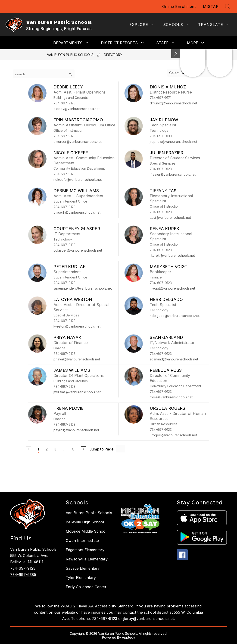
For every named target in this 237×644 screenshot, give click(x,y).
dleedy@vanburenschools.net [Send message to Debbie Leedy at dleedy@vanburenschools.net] (76, 109)
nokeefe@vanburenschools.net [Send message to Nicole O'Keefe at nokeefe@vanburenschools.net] (78, 180)
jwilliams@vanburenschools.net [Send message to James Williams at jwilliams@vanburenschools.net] (77, 392)
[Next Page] (84, 449)
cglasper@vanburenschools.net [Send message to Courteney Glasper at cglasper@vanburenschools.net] (78, 250)
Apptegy (129, 637)
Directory (113, 55)
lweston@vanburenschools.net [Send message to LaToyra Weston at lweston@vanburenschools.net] (77, 326)
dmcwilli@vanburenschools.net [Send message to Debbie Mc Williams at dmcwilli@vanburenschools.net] (77, 212)
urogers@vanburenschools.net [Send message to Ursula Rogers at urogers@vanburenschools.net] (173, 435)
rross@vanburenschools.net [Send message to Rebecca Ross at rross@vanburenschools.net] (171, 397)
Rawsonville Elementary (87, 559)
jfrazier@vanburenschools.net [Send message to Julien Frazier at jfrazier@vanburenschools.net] (173, 174)
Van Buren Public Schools (70, 55)
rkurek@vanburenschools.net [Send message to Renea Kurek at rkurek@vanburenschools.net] (172, 255)
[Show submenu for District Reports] (119, 43)
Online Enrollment (179, 6)
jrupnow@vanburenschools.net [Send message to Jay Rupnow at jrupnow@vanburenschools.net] (173, 142)
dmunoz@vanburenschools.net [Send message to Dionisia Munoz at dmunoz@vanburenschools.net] (173, 103)
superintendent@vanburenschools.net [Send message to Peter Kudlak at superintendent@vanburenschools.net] (83, 288)
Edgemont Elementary (85, 550)
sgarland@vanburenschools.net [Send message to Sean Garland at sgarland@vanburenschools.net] (174, 359)
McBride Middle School (86, 531)
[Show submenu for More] (193, 43)
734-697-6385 (23, 575)
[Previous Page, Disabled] (28, 449)
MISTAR (211, 6)
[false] (44, 74)
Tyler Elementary (81, 578)
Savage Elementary (83, 568)
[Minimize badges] (176, 54)
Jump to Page (102, 449)
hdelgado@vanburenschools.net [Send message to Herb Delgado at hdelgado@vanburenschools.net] (175, 316)
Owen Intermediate (82, 541)
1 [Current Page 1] (38, 449)
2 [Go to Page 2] (47, 449)
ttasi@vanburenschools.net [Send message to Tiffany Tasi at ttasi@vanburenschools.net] (170, 217)
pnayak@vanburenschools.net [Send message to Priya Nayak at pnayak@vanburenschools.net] (77, 359)
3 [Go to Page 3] (55, 449)
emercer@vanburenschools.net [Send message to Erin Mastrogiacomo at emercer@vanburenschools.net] (78, 142)
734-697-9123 (23, 568)
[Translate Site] (213, 25)
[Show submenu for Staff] (162, 43)
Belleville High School (85, 522)
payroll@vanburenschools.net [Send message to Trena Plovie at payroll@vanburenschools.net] (76, 430)
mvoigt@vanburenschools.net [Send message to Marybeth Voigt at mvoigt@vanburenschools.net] (172, 288)
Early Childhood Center (86, 587)
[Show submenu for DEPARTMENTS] (68, 43)
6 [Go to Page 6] (73, 449)
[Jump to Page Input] (121, 449)
